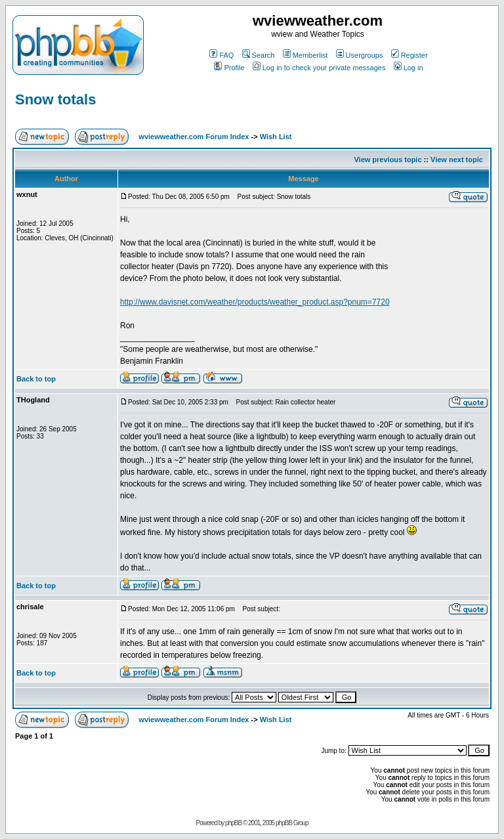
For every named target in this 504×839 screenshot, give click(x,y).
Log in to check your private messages (319, 68)
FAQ (221, 55)
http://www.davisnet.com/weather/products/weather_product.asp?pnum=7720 (255, 302)
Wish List (276, 137)
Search (259, 55)
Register (409, 55)
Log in (409, 68)
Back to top (36, 379)
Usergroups (360, 55)
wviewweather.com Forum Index (194, 137)
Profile (229, 68)
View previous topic (388, 160)
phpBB (233, 823)
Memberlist (305, 55)
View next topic (457, 160)
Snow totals (55, 99)
